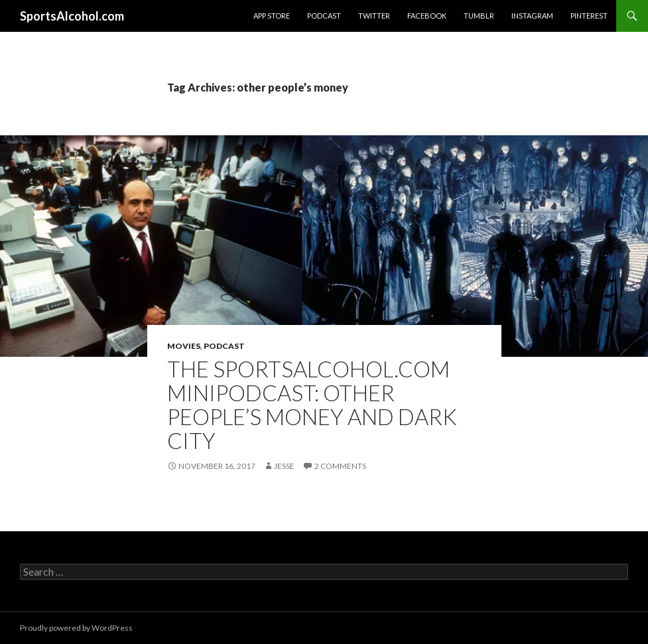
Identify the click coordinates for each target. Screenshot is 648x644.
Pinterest (589, 16)
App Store (272, 16)
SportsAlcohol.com (72, 16)
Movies (184, 346)
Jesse (284, 466)
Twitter (374, 16)
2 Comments (340, 466)
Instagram (532, 16)
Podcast (324, 16)
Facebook (427, 16)
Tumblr (479, 16)
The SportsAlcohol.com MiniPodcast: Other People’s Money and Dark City (312, 405)
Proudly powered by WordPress (76, 628)
